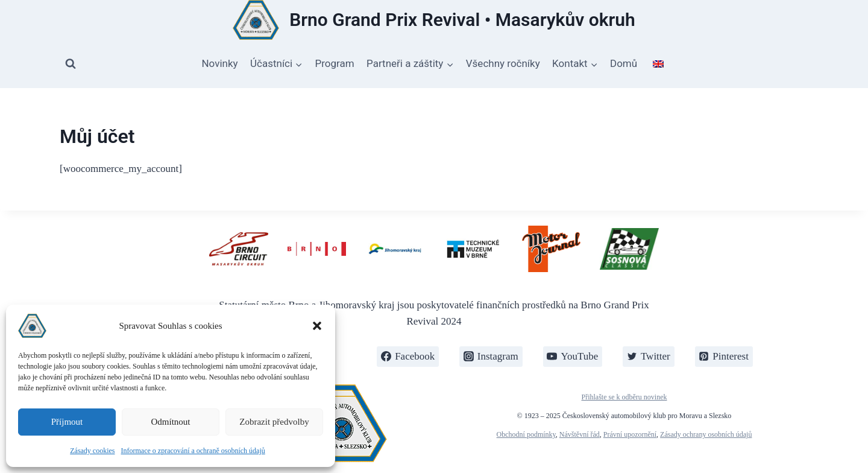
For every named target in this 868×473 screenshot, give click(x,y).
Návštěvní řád (580, 434)
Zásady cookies (92, 451)
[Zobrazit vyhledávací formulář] (71, 64)
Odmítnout (170, 422)
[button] (317, 326)
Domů (624, 63)
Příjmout (67, 422)
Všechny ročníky (503, 63)
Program (335, 63)
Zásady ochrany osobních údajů (706, 434)
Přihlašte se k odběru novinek (624, 397)
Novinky (219, 63)
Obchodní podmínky (526, 434)
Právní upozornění (630, 434)
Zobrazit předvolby (274, 422)
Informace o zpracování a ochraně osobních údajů (193, 451)
